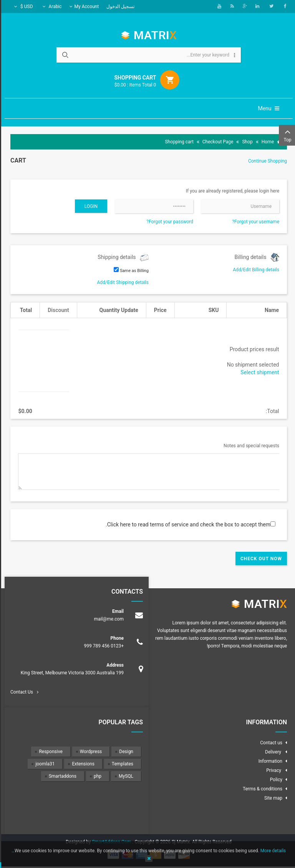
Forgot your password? (169, 222)
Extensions (82, 764)
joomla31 (44, 764)
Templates (121, 764)
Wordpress (90, 752)
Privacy (273, 770)
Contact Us (21, 692)
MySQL (125, 776)
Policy (275, 780)
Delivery (273, 752)
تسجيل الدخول (119, 7)
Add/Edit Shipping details (122, 282)
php (96, 776)
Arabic (51, 7)
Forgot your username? (254, 222)
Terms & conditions (261, 789)
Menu (267, 108)
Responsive (49, 752)
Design (125, 752)
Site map (272, 798)
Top (286, 135)
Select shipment (259, 372)
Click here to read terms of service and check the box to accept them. (187, 524)
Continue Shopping (266, 161)
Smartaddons (61, 776)
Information (269, 761)
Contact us (270, 743)
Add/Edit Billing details (255, 270)
